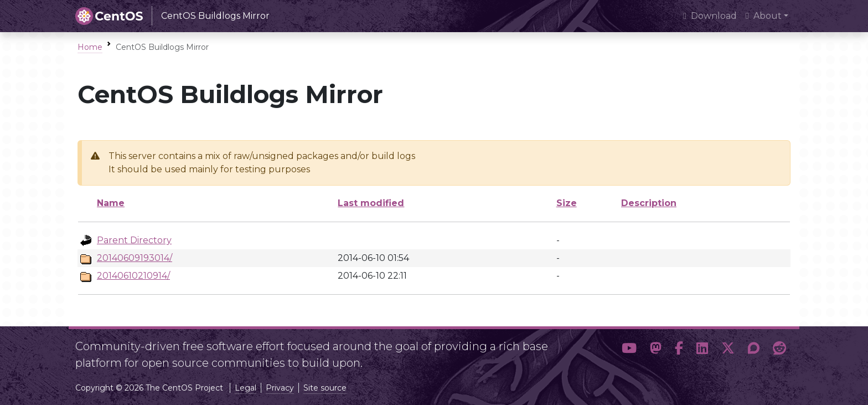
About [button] (764, 16)
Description (649, 203)
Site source (325, 388)
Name (111, 203)
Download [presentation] (710, 16)
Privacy (280, 388)
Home (90, 47)
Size (567, 203)
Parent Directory (134, 240)
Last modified (371, 203)
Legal (246, 388)
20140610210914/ (133, 276)
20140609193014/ (135, 258)
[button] (629, 350)
